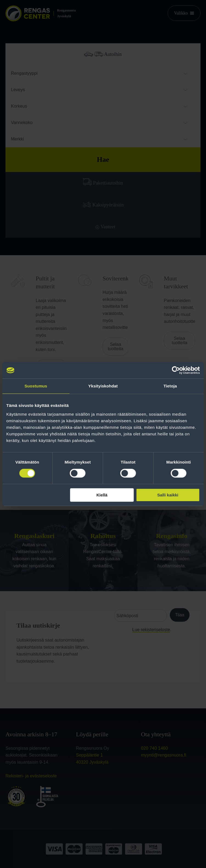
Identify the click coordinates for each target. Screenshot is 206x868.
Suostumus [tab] (36, 386)
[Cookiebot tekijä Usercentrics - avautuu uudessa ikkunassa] (176, 370)
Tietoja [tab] (170, 386)
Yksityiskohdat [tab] (103, 386)
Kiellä (102, 495)
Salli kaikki (168, 495)
